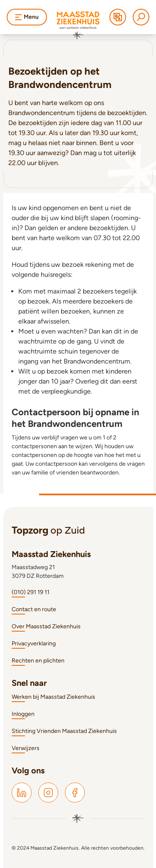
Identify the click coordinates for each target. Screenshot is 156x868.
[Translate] (118, 17)
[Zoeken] (141, 17)
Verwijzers (26, 748)
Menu (27, 17)
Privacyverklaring (34, 643)
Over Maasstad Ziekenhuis (46, 626)
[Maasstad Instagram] (48, 793)
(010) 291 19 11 (31, 592)
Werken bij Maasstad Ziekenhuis (53, 697)
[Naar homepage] (78, 25)
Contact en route (34, 609)
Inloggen (23, 714)
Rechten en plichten (38, 661)
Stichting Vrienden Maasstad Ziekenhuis (64, 731)
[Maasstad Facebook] (75, 793)
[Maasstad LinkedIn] (22, 793)
